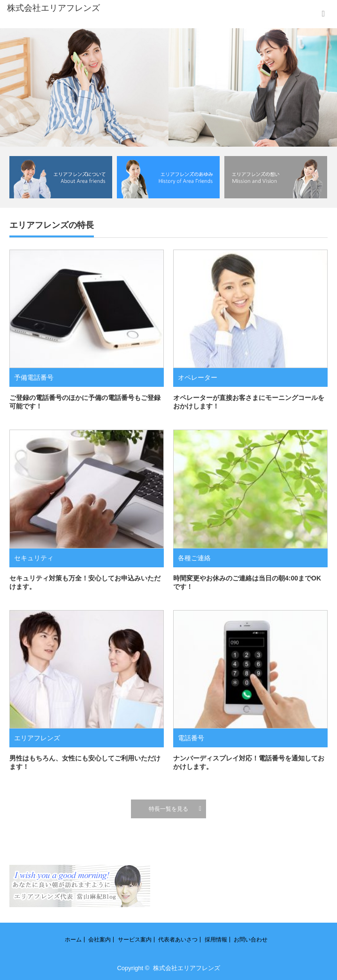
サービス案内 (135, 940)
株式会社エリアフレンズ (187, 968)
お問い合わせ (251, 940)
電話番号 (191, 738)
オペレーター (198, 377)
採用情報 (216, 940)
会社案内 (100, 940)
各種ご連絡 (194, 558)
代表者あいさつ (178, 940)
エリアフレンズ (37, 738)
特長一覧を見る (168, 809)
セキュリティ (34, 558)
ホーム (73, 940)
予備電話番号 (34, 377)
